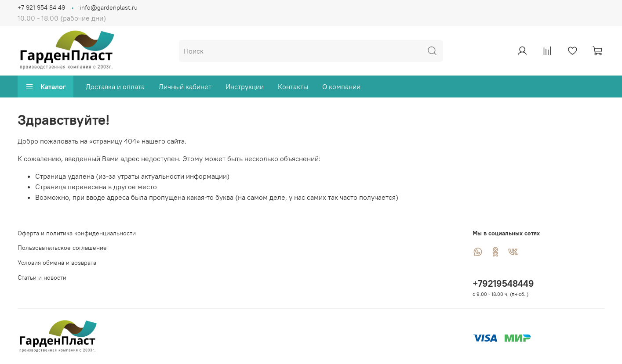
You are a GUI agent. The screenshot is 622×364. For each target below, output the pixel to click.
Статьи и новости (42, 278)
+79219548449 (503, 283)
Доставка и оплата (115, 86)
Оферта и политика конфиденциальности (77, 233)
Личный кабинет (185, 86)
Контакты (293, 86)
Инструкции (245, 86)
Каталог (45, 86)
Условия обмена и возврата (57, 263)
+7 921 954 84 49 (41, 7)
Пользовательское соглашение (62, 248)
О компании (341, 86)
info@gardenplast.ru (109, 7)
